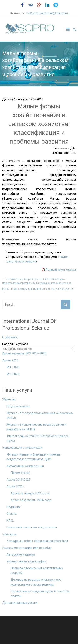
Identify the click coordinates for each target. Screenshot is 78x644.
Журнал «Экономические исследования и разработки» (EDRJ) (36, 427)
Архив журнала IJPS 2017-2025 (24, 353)
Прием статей (20, 473)
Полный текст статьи (59, 270)
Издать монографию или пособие (27, 548)
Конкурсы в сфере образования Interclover (37, 541)
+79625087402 (36, 13)
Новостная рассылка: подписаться (32, 527)
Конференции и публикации (22, 448)
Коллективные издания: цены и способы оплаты (40, 594)
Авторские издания (21, 554)
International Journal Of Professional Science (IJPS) (38, 438)
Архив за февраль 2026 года (31, 500)
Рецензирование (18, 406)
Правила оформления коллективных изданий (37, 571)
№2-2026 (13, 374)
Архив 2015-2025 (18, 480)
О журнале (10, 337)
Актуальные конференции (25, 466)
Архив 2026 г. (16, 486)
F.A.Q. (10, 521)
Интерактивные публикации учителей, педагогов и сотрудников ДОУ (33, 457)
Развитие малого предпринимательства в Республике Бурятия (38, 291)
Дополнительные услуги (20, 603)
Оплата (12, 514)
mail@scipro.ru (58, 13)
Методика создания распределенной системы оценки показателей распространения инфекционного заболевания (37, 281)
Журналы (9, 399)
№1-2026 (13, 367)
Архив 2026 (10, 360)
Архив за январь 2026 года (30, 493)
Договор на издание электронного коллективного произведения (36, 582)
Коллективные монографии (26, 561)
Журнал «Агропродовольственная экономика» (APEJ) (40, 415)
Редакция (14, 507)
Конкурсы (9, 534)
